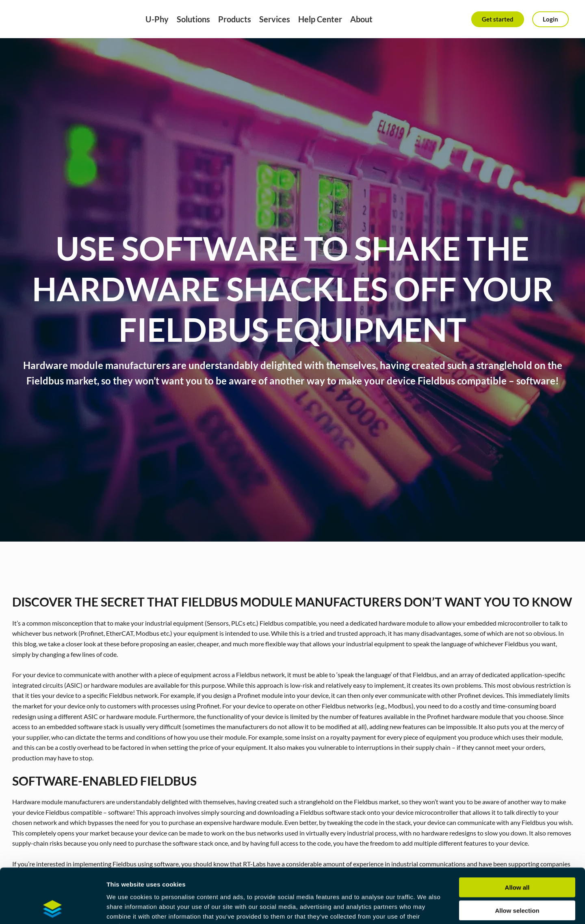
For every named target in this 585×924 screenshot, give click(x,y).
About (361, 19)
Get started (498, 19)
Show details (426, 908)
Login (550, 19)
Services (275, 19)
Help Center (320, 19)
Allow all (517, 836)
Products (235, 19)
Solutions (193, 19)
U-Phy (157, 19)
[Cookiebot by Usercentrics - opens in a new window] (53, 908)
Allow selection (517, 859)
